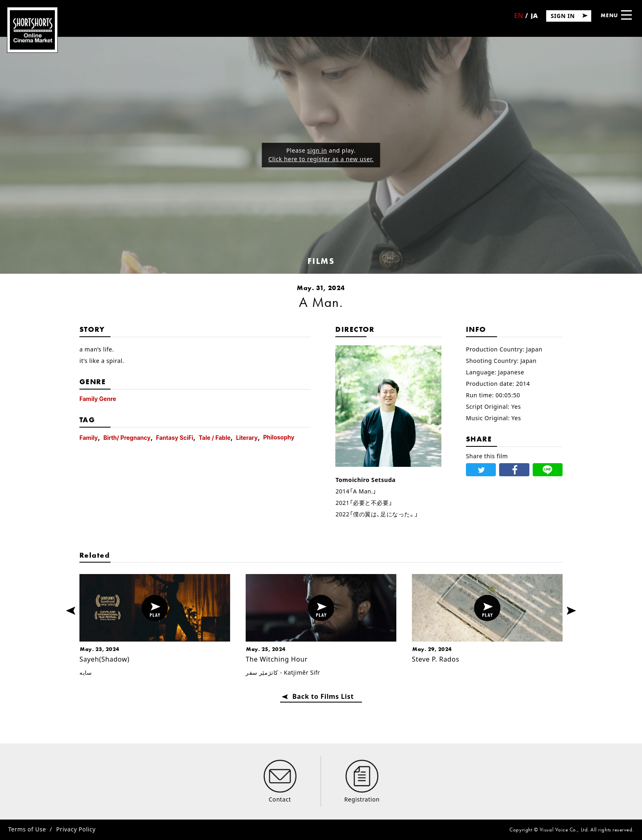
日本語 (534, 18)
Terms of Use (27, 829)
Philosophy (279, 437)
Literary (247, 438)
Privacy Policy (76, 829)
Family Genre (98, 399)
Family (89, 438)
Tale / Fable (215, 438)
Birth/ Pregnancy (127, 438)
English (519, 18)
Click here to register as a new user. (321, 159)
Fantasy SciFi (175, 438)
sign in (317, 150)
